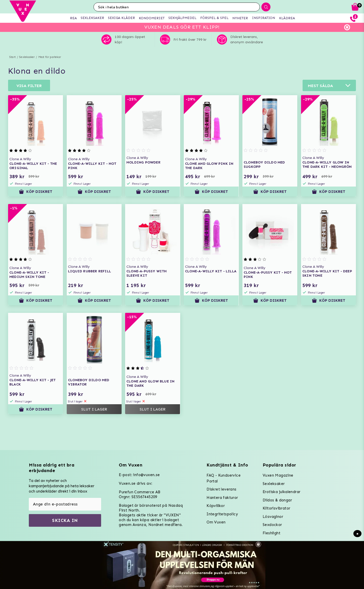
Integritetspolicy (222, 514)
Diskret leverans (221, 489)
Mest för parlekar (50, 57)
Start (13, 57)
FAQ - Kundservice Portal (224, 478)
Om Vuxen (216, 522)
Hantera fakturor (222, 498)
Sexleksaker (27, 57)
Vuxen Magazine (278, 475)
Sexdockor (272, 525)
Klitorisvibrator (276, 508)
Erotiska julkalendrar (281, 492)
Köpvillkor (216, 506)
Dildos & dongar (277, 500)
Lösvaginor (273, 517)
